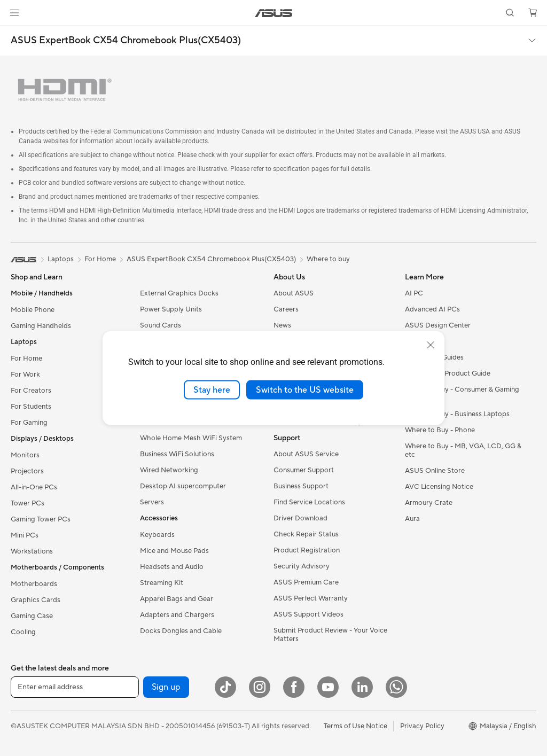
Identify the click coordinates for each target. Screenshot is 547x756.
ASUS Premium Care (306, 582)
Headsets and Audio (172, 567)
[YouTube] (328, 687)
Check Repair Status (306, 534)
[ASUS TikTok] (225, 687)
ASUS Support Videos (308, 614)
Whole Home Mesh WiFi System (191, 438)
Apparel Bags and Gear (177, 599)
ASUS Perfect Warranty (311, 598)
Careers (286, 309)
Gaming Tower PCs (41, 519)
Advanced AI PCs (432, 309)
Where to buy (328, 259)
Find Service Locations (309, 502)
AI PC (414, 293)
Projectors (27, 471)
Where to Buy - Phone (440, 430)
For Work (25, 375)
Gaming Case (32, 616)
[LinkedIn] (362, 687)
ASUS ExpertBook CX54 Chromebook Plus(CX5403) (126, 41)
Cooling (23, 632)
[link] (274, 13)
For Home (26, 358)
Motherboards (34, 584)
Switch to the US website (305, 389)
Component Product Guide (448, 373)
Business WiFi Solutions (177, 454)
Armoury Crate (429, 503)
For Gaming (29, 423)
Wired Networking (169, 470)
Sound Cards (161, 325)
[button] (14, 13)
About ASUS (294, 293)
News (282, 325)
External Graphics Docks (179, 293)
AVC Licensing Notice (439, 487)
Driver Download (300, 518)
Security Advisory (302, 566)
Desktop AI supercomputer (183, 486)
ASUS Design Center (438, 325)
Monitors (25, 455)
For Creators (31, 391)
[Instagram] (260, 687)
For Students (31, 407)
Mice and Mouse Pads (174, 551)
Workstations (32, 551)
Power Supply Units (171, 309)
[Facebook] (294, 687)
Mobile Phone (33, 310)
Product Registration (307, 550)
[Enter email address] (75, 687)
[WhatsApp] (396, 687)
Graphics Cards (36, 600)
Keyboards (157, 535)
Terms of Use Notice (355, 726)
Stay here (212, 389)
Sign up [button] (166, 687)
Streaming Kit (162, 583)
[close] (431, 345)
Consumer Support (304, 470)
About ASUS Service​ (306, 454)
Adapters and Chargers (177, 615)
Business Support (301, 486)
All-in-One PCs (34, 487)
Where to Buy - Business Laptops (457, 414)
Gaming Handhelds (41, 326)
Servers (152, 502)
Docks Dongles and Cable (181, 631)
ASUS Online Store (435, 471)
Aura (412, 519)
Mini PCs (25, 535)
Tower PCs (28, 503)
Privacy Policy (422, 726)
